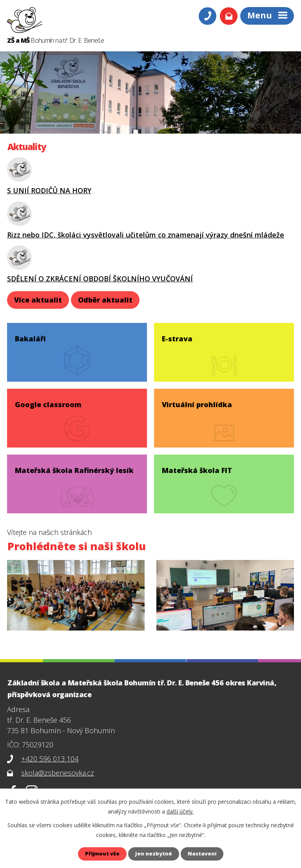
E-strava (178, 335)
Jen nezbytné (154, 854)
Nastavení (205, 854)
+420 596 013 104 (50, 759)
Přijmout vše (100, 854)
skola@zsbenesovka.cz (58, 773)
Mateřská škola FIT (198, 467)
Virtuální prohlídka (198, 401)
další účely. (180, 811)
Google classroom (49, 401)
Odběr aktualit (105, 300)
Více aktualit (38, 300)
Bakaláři (32, 335)
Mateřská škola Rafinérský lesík (75, 467)
